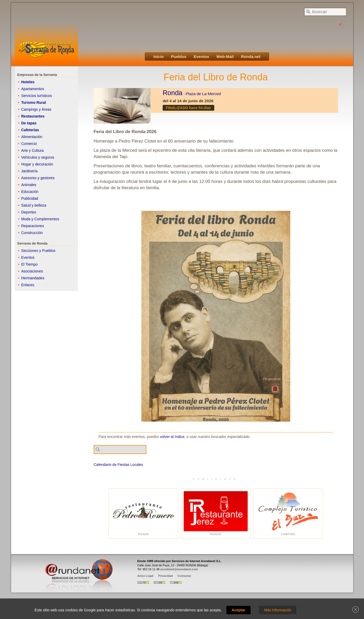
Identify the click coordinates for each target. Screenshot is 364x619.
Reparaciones (33, 226)
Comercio (29, 144)
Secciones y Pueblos (38, 251)
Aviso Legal (145, 576)
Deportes (29, 212)
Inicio (159, 57)
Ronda (173, 93)
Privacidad (166, 576)
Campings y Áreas (36, 109)
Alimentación (32, 137)
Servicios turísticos (37, 96)
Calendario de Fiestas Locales (118, 465)
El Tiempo (29, 264)
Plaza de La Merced (203, 94)
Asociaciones (32, 271)
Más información (278, 610)
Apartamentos (33, 89)
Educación (30, 192)
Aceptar (238, 610)
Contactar (184, 576)
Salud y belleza (34, 205)
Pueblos (179, 57)
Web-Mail (225, 57)
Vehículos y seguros (38, 157)
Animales (29, 185)
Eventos (201, 57)
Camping (288, 513)
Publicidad (30, 198)
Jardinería (29, 171)
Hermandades (33, 278)
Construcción (32, 233)
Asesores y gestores (38, 178)
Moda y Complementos (40, 219)
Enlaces (28, 285)
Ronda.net (251, 57)
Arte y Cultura (33, 150)
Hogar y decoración (37, 164)
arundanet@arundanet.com (179, 569)
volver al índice (172, 437)
